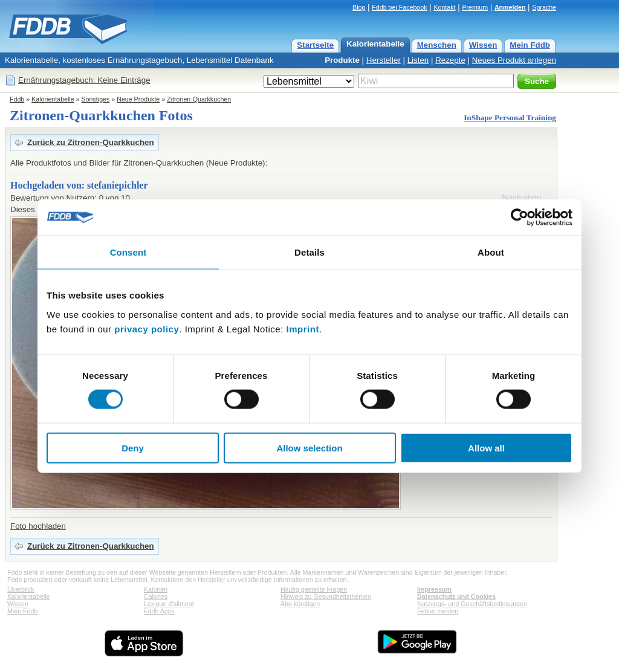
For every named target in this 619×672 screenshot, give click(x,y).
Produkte (342, 60)
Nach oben (522, 197)
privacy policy (147, 328)
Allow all (486, 447)
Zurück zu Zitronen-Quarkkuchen (91, 142)
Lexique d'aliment (169, 604)
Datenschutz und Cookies (456, 596)
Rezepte (450, 60)
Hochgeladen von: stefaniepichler (79, 185)
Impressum (434, 589)
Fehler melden (438, 611)
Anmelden (510, 7)
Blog (359, 7)
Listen (418, 60)
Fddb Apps (159, 611)
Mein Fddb (530, 45)
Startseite (315, 45)
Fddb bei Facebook (399, 7)
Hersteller (384, 60)
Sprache (544, 7)
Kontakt (444, 7)
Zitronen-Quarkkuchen (199, 99)
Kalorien (156, 589)
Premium (475, 7)
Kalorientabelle (375, 44)
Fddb (17, 99)
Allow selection (309, 447)
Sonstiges (96, 99)
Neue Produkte (138, 99)
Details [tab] (309, 252)
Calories (156, 596)
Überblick (21, 589)
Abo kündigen (300, 604)
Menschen (437, 45)
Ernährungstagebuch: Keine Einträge (84, 80)
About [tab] (491, 252)
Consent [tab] (128, 252)
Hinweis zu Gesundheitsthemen (326, 596)
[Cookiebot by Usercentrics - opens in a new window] (520, 218)
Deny (133, 447)
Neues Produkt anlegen (514, 60)
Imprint (303, 328)
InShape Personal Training (510, 118)
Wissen (483, 45)
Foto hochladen (38, 526)
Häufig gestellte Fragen (314, 589)
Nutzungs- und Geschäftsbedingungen (472, 604)
